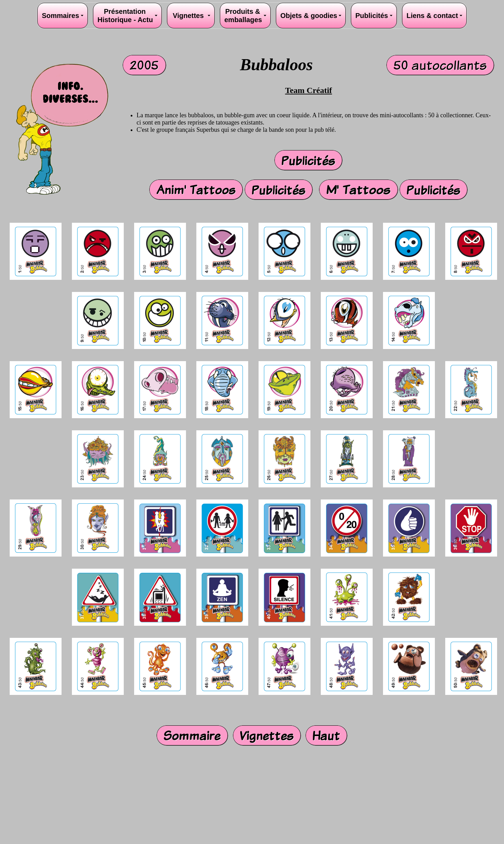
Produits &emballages (243, 16)
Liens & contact (434, 16)
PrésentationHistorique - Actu (125, 16)
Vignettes (188, 16)
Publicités (372, 16)
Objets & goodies (311, 16)
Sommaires (60, 16)
